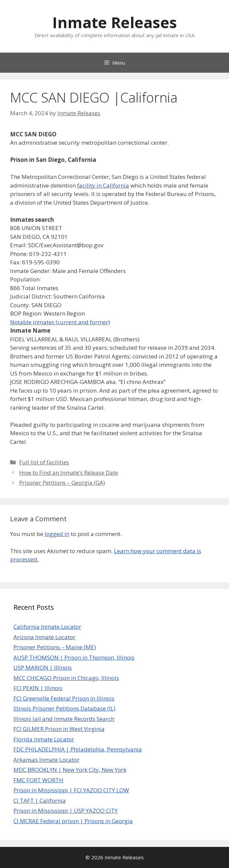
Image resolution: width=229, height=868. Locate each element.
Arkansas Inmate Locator (46, 760)
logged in (57, 534)
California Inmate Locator (47, 627)
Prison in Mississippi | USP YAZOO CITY (66, 811)
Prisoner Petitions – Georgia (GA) (62, 483)
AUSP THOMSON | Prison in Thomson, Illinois (74, 657)
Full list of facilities (44, 462)
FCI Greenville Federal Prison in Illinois (64, 698)
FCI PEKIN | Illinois (38, 688)
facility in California (103, 185)
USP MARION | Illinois (43, 667)
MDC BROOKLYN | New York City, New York (70, 770)
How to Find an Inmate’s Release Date (69, 473)
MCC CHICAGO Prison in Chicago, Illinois (66, 678)
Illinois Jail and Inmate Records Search (64, 719)
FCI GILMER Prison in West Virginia (59, 729)
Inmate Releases (115, 22)
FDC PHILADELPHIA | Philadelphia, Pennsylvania (78, 749)
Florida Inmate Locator (44, 739)
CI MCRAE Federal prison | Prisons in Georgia (73, 821)
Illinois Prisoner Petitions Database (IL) (64, 708)
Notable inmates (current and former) (60, 322)
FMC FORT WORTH (38, 780)
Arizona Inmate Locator (44, 637)
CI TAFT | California (40, 800)
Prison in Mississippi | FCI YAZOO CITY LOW (71, 790)
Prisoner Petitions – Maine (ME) (55, 647)
